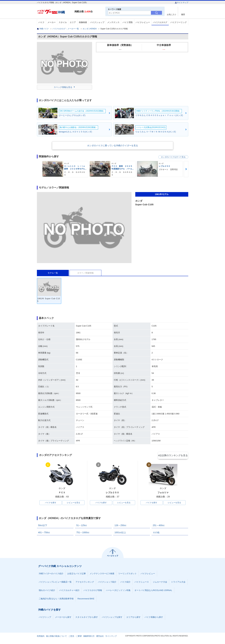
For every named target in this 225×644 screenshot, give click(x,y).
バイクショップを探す (112, 618)
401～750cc (44, 533)
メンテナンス (113, 22)
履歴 (183, 14)
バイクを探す (51, 503)
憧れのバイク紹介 (47, 591)
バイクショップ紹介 (107, 583)
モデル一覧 (53, 273)
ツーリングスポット (127, 574)
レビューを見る (73, 503)
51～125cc (82, 526)
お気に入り (172, 14)
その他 (156, 533)
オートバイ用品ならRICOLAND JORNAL (153, 591)
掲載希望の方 (89, 637)
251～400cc (159, 526)
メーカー (52, 22)
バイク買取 (128, 22)
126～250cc (120, 526)
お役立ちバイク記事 (77, 574)
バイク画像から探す (154, 618)
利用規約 (41, 637)
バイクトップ (45, 618)
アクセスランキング (85, 583)
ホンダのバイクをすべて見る (173, 157)
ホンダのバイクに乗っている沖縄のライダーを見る (113, 145)
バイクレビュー (143, 22)
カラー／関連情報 (85, 273)
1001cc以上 (120, 533)
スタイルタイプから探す (87, 618)
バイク (41, 22)
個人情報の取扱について (56, 637)
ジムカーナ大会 (160, 583)
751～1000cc (83, 533)
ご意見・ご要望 (75, 637)
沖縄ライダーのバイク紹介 (51, 574)
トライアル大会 (178, 583)
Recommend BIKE (86, 599)
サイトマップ (182, 3)
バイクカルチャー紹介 (69, 591)
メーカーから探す (63, 618)
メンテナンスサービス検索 (102, 574)
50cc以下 (43, 526)
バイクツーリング (178, 22)
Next (186, 169)
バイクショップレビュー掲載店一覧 (55, 583)
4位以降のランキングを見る (174, 455)
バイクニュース (142, 583)
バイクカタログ (160, 22)
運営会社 (100, 637)
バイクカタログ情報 (93, 591)
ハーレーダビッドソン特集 (118, 591)
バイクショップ (97, 22)
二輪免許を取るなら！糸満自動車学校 (56, 599)
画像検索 (83, 22)
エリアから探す (133, 618)
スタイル (63, 22)
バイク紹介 (125, 583)
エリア (73, 22)
